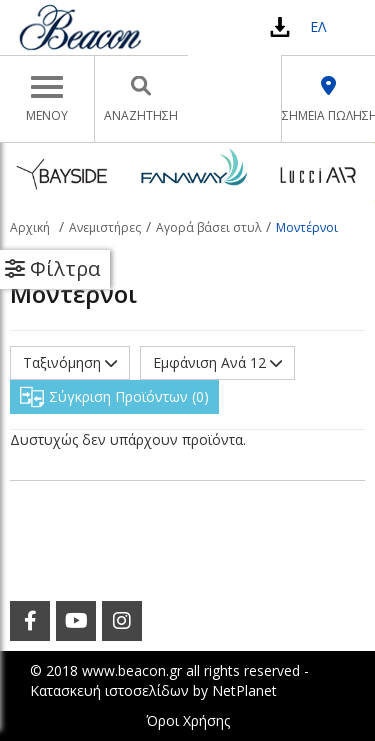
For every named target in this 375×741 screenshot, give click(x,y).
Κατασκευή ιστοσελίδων (109, 690)
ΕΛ (318, 26)
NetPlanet (244, 690)
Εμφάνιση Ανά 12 (217, 362)
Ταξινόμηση (70, 362)
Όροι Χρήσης (188, 720)
